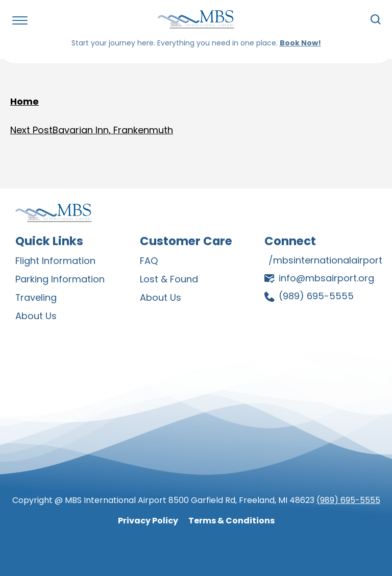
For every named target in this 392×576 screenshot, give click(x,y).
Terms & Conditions (231, 519)
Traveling (36, 296)
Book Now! (300, 43)
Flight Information (55, 261)
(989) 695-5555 (348, 498)
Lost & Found (169, 279)
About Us (36, 314)
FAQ (149, 261)
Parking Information (60, 279)
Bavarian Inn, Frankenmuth (92, 130)
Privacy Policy (148, 519)
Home (24, 101)
